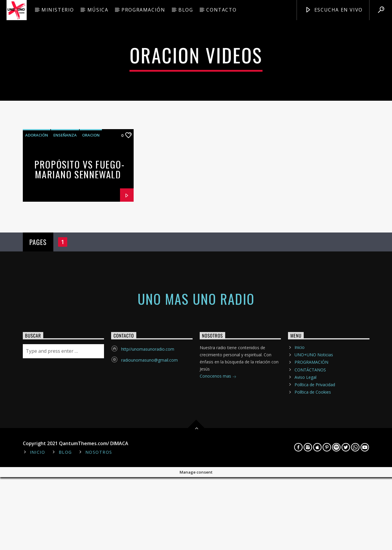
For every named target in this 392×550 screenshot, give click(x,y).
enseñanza (65, 267)
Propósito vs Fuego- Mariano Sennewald (79, 302)
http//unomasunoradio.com (148, 481)
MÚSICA (98, 10)
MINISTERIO (58, 10)
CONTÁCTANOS (310, 502)
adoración (37, 267)
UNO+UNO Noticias (314, 487)
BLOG (186, 10)
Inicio (300, 480)
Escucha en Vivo (334, 10)
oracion (91, 267)
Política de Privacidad (315, 517)
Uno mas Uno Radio (196, 431)
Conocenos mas (218, 509)
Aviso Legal (305, 510)
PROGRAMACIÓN (143, 10)
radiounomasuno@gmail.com (149, 492)
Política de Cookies (313, 524)
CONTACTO (221, 10)
